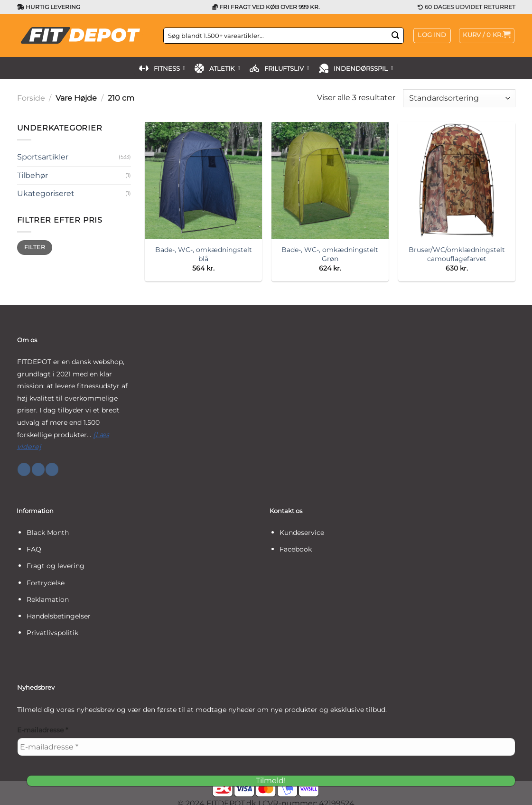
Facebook (296, 549)
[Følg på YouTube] (52, 469)
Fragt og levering (56, 566)
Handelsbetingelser (59, 616)
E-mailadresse (42, 730)
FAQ (34, 549)
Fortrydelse (46, 583)
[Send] (395, 36)
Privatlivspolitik (52, 633)
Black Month (48, 533)
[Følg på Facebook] (24, 469)
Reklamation (48, 599)
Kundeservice (302, 533)
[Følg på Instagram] (38, 469)
